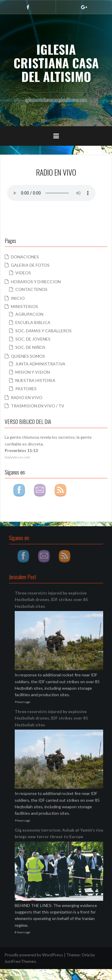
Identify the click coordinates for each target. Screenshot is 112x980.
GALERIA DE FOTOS (30, 265)
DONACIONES (25, 257)
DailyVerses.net (17, 457)
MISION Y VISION (33, 372)
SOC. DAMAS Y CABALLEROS (43, 331)
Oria (86, 955)
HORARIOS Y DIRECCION (36, 282)
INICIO (18, 298)
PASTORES (26, 389)
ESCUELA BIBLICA (33, 322)
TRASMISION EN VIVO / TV (38, 406)
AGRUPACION (29, 314)
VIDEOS (23, 273)
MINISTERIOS (24, 306)
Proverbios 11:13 (21, 450)
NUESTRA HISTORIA (35, 380)
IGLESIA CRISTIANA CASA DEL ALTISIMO (56, 63)
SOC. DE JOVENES (33, 339)
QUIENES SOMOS (28, 356)
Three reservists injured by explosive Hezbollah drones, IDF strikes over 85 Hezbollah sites (51, 600)
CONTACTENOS (31, 289)
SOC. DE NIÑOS (30, 347)
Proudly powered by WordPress (34, 955)
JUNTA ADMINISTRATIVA (40, 364)
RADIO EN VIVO (27, 397)
